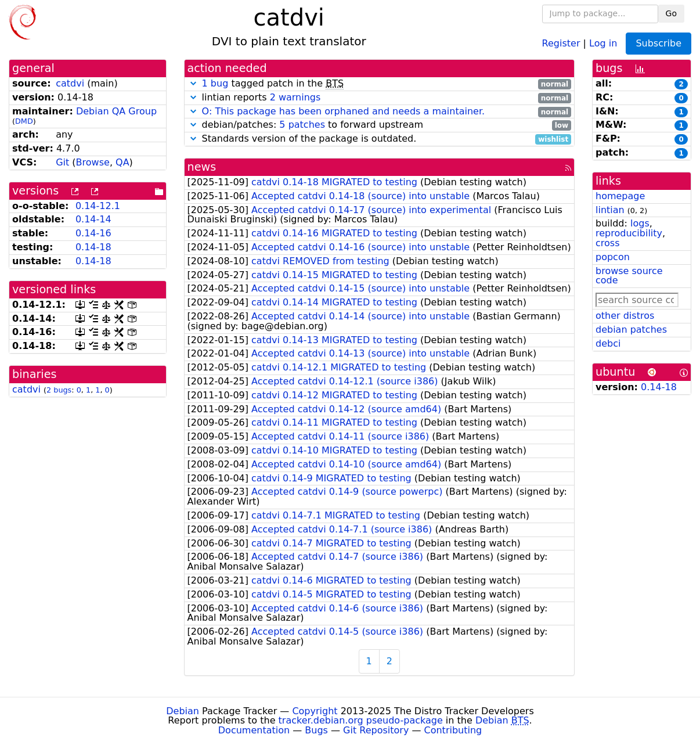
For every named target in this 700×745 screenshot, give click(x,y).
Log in (603, 43)
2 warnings (295, 97)
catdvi (70, 83)
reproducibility (629, 233)
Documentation (254, 730)
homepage (620, 196)
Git (62, 162)
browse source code (629, 276)
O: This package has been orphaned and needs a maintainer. (344, 111)
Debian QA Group (116, 111)
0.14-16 (93, 233)
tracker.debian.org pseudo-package (361, 720)
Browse (93, 162)
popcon (613, 257)
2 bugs (59, 390)
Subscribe (658, 43)
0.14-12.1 (98, 206)
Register (561, 43)
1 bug (215, 83)
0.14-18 (93, 247)
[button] (193, 83)
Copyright (315, 711)
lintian (610, 210)
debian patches (631, 330)
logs (640, 223)
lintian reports (380, 98)
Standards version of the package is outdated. (380, 139)
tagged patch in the (380, 84)
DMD (24, 121)
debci (608, 343)
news (202, 167)
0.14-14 (93, 219)
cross (607, 243)
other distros (625, 316)
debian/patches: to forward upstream (380, 125)
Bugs (316, 730)
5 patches (302, 125)
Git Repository (376, 730)
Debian (183, 711)
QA (122, 162)
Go (671, 13)
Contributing (453, 730)
